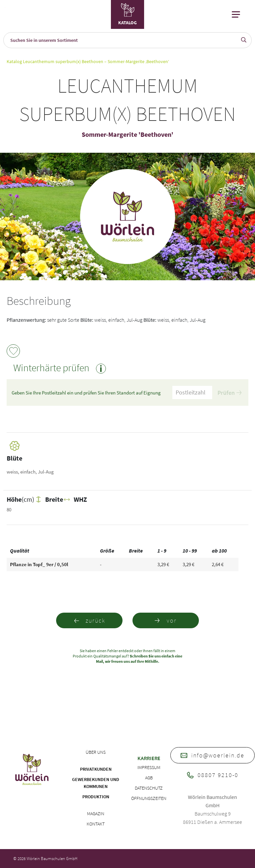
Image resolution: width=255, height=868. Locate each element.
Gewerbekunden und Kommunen (96, 783)
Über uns (96, 752)
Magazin (96, 814)
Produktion (96, 797)
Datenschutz (149, 788)
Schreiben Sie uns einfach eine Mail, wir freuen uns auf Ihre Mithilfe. (139, 659)
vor (166, 620)
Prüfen (229, 393)
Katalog (14, 61)
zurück (89, 620)
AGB (149, 778)
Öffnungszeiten (149, 798)
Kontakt (96, 824)
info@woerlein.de (212, 755)
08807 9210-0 (213, 775)
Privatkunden (96, 769)
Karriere (149, 758)
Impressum (149, 767)
